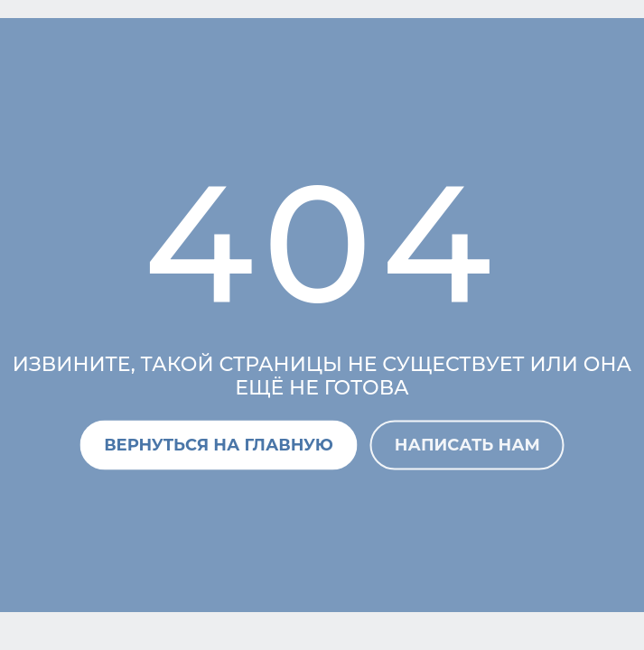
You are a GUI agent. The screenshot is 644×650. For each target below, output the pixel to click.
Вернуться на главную (219, 444)
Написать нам (467, 444)
